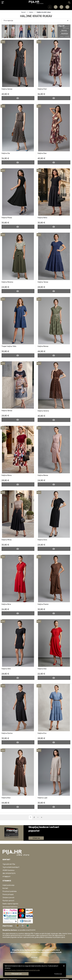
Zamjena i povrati (8, 898)
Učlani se (36, 838)
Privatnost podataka (10, 891)
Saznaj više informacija (36, 834)
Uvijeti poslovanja (8, 885)
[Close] (17, 974)
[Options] (58, 974)
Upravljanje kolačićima (10, 907)
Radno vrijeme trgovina (10, 904)
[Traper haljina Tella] (18, 355)
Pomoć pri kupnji (8, 894)
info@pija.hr (7, 877)
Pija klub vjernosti (8, 901)
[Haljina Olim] (18, 678)
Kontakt (5, 888)
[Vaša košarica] (67, 7)
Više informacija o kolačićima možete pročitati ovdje (22, 970)
